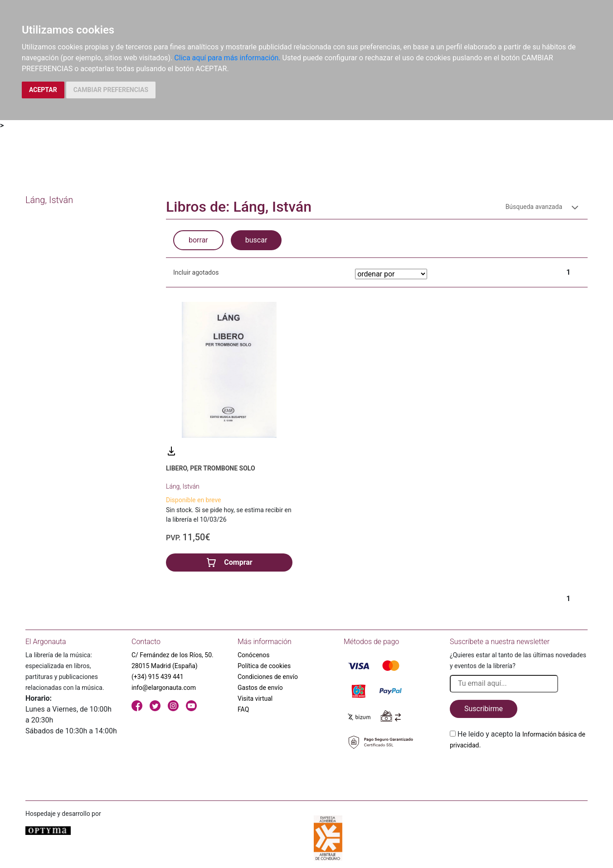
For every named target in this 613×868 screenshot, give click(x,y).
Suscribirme (484, 709)
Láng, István (183, 486)
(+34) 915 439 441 (158, 677)
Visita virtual (255, 698)
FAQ (243, 709)
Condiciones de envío (268, 677)
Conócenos (254, 655)
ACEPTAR (43, 90)
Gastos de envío (260, 688)
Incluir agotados (196, 272)
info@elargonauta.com (164, 688)
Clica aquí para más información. (227, 58)
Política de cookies (264, 666)
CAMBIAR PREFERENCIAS (111, 90)
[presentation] (519, 772)
